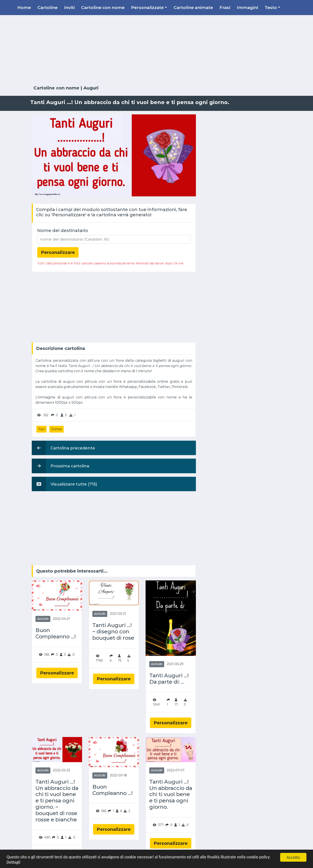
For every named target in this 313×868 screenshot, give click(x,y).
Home (24, 7)
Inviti (69, 7)
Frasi (225, 7)
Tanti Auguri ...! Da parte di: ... (169, 679)
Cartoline (47, 7)
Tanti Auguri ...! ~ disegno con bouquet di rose (113, 632)
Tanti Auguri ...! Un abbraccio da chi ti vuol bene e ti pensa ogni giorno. (171, 794)
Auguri (91, 88)
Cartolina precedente (63, 448)
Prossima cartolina (60, 466)
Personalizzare (57, 673)
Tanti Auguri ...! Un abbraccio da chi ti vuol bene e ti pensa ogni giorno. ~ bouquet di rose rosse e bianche (57, 801)
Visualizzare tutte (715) (64, 484)
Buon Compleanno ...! (56, 633)
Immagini (247, 7)
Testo (271, 7)
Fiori (41, 429)
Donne (56, 429)
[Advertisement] (156, 50)
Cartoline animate (193, 7)
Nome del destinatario (63, 231)
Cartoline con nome (103, 7)
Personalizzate (147, 7)
